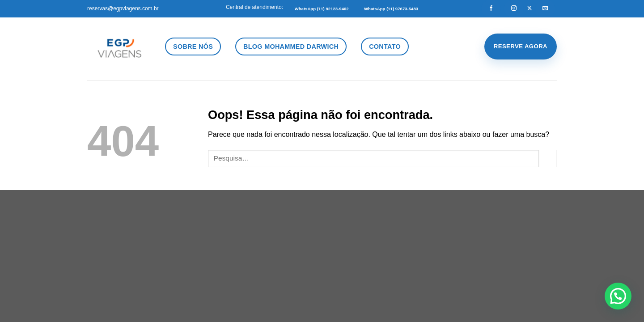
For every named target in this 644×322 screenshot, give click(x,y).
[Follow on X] (530, 8)
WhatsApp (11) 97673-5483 (391, 9)
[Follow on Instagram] (514, 9)
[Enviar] (548, 159)
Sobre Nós (193, 47)
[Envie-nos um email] (545, 9)
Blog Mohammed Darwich (291, 47)
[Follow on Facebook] (491, 9)
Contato (385, 47)
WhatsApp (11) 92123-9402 (322, 9)
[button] (618, 296)
